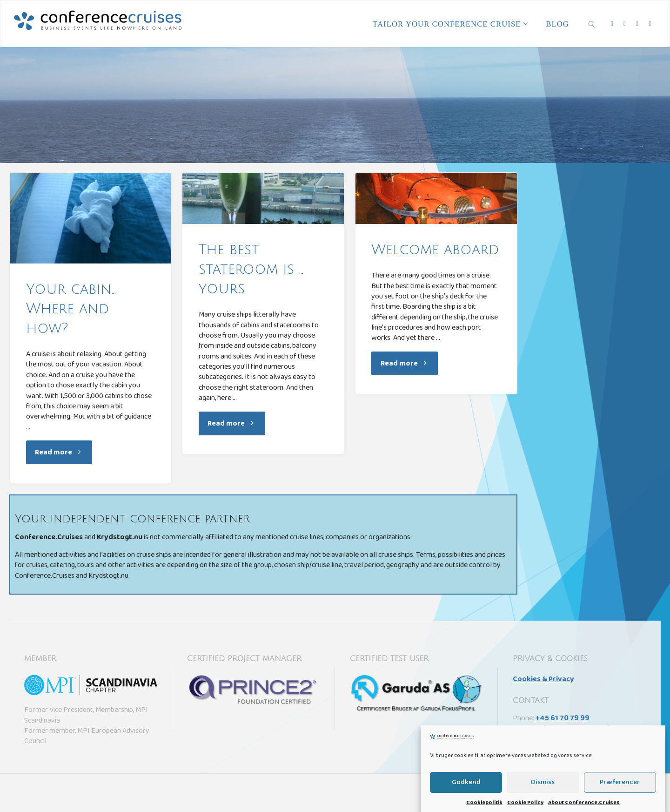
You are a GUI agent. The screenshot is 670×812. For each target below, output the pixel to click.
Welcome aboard (435, 250)
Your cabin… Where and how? (71, 309)
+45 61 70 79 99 (563, 719)
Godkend (466, 793)
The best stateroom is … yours (251, 269)
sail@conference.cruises (578, 729)
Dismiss (543, 793)
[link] (592, 24)
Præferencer (620, 793)
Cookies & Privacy (543, 680)
